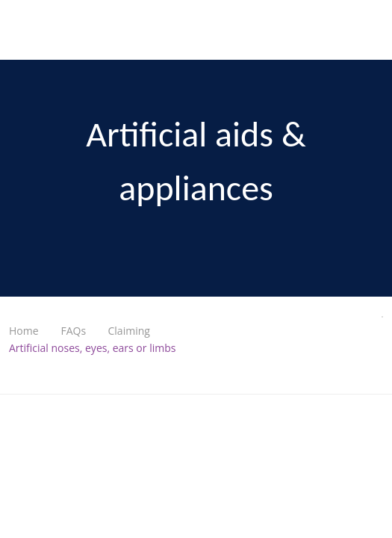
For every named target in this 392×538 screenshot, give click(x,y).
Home (24, 331)
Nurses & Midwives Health (34, 30)
